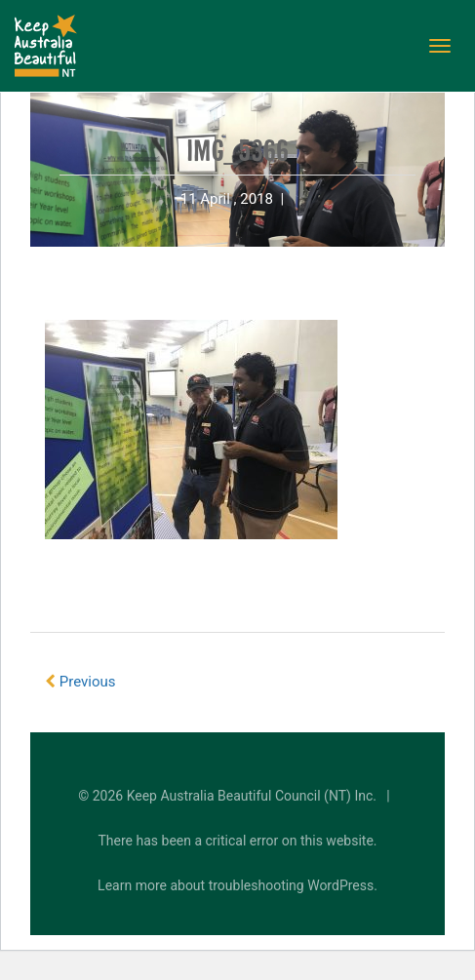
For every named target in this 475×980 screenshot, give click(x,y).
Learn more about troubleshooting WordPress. (237, 885)
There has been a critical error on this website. (238, 841)
